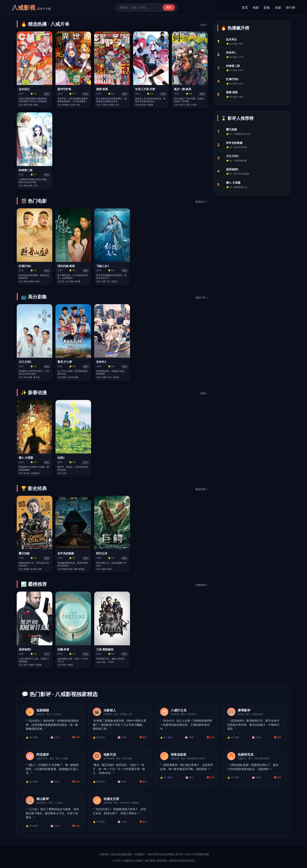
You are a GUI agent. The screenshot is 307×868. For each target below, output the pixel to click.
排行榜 (290, 7)
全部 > (204, 25)
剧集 (267, 7)
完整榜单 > (201, 585)
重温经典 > (201, 489)
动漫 (278, 7)
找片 (169, 7)
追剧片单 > (201, 297)
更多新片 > (201, 202)
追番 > (204, 393)
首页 (245, 7)
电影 (256, 7)
